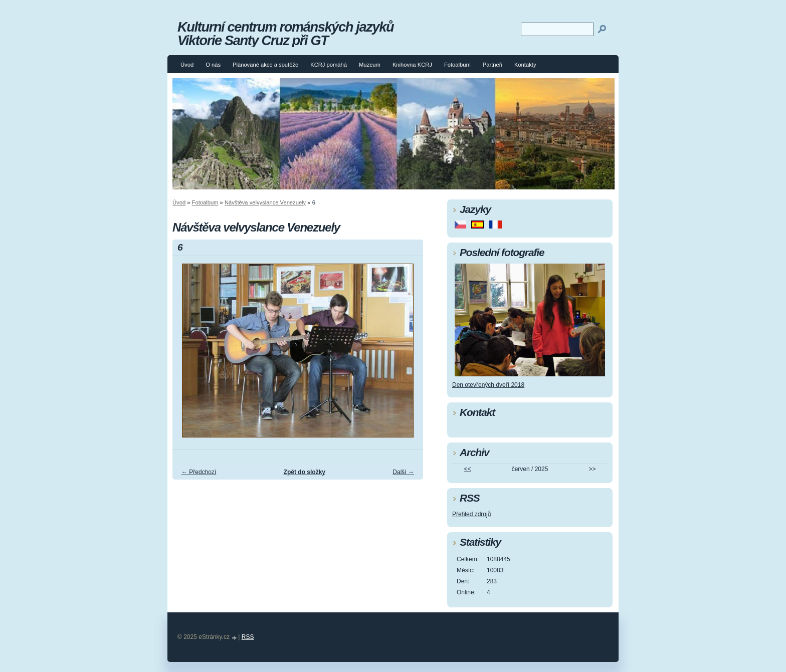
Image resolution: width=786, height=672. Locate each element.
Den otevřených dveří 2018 (488, 385)
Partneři (493, 65)
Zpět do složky (305, 472)
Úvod (187, 65)
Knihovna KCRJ (412, 65)
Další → (403, 472)
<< (467, 469)
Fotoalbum (457, 65)
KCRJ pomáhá (329, 65)
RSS (248, 637)
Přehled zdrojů (471, 514)
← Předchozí (199, 472)
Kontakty (525, 65)
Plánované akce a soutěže (265, 65)
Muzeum (370, 65)
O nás (213, 65)
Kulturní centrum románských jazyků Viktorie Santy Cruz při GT (285, 34)
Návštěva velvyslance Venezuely (265, 202)
